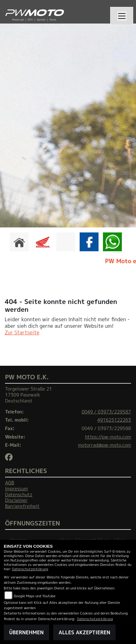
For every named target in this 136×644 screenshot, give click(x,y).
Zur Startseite (22, 333)
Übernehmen (26, 632)
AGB (10, 483)
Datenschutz (19, 495)
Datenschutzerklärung (30, 569)
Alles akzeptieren (84, 632)
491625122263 (114, 420)
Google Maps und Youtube (35, 596)
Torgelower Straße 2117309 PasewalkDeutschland (28, 395)
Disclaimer (16, 500)
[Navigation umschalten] (122, 16)
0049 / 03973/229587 (106, 412)
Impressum (16, 489)
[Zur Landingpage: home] (19, 242)
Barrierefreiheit (22, 506)
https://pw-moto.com (108, 437)
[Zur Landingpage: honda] (42, 242)
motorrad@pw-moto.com (105, 445)
